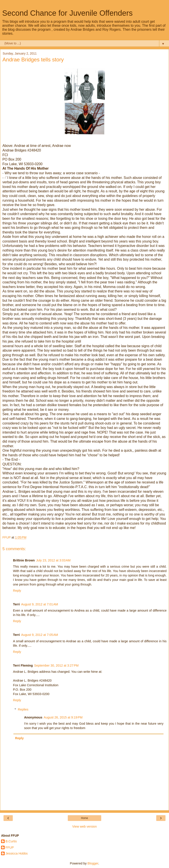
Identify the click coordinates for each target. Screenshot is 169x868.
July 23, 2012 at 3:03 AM (53, 560)
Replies (23, 709)
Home (84, 818)
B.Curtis (11, 841)
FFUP (10, 847)
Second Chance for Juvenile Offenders (67, 13)
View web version (84, 826)
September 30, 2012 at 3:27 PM (56, 665)
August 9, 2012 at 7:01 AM (40, 604)
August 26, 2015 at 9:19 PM (63, 717)
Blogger (93, 863)
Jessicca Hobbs (17, 853)
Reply (17, 591)
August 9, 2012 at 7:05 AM (40, 635)
